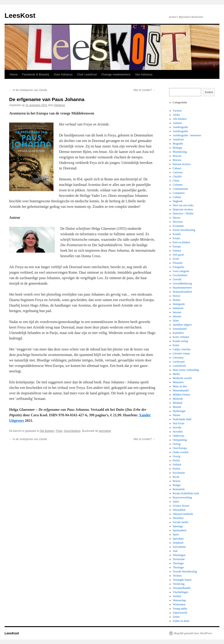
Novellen (178, 432)
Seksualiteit (179, 510)
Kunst (176, 345)
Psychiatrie (179, 473)
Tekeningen (179, 555)
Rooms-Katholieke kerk (186, 493)
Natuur (177, 415)
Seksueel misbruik (183, 514)
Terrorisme (179, 559)
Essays (177, 238)
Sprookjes (178, 539)
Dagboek (178, 201)
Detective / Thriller (183, 214)
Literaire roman (181, 353)
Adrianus (60, 105)
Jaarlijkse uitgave (182, 325)
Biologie (177, 148)
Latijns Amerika (182, 349)
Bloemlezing (180, 152)
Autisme (177, 123)
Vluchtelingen (181, 592)
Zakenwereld (180, 613)
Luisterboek (179, 366)
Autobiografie (180, 127)
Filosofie (178, 263)
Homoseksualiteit (182, 292)
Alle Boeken (47, 431)
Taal (175, 551)
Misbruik (178, 399)
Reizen (177, 481)
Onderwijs (179, 436)
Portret (177, 469)
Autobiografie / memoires (187, 135)
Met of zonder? (145, 90)
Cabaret (177, 168)
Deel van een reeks (183, 205)
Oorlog (177, 444)
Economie (178, 226)
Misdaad (177, 403)
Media (176, 374)
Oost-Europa (180, 448)
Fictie (59, 431)
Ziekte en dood (181, 621)
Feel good (178, 255)
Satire (176, 502)
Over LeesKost (87, 74)
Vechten (177, 576)
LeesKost (20, 15)
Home (14, 74)
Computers (179, 193)
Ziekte (176, 617)
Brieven (177, 156)
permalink (105, 431)
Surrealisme (179, 547)
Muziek (177, 407)
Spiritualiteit (180, 530)
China (176, 181)
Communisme (180, 189)
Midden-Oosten (181, 395)
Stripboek (178, 543)
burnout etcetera (182, 164)
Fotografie (179, 267)
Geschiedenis (72, 431)
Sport (176, 534)
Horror (177, 296)
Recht (176, 477)
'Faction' (177, 111)
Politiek (177, 465)
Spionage (178, 526)
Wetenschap (179, 600)
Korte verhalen (181, 337)
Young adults (180, 609)
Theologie (178, 563)
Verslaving (179, 584)
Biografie (178, 144)
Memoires (178, 382)
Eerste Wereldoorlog (184, 230)
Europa (177, 246)
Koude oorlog (180, 341)
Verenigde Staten (182, 580)
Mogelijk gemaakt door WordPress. (193, 633)
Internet (177, 312)
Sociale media (181, 522)
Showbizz (178, 518)
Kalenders (178, 333)
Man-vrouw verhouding (186, 370)
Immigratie (179, 304)
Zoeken (209, 92)
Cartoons (178, 172)
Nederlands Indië (182, 419)
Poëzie (176, 460)
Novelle (177, 428)
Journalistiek (180, 329)
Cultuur (177, 197)
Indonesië (178, 308)
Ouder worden (181, 452)
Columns (178, 185)
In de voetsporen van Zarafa (28, 90)
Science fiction (181, 506)
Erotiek (177, 234)
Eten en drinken (181, 242)
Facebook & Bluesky (36, 74)
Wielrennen (179, 604)
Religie (177, 485)
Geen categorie (181, 271)
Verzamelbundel (182, 588)
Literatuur (178, 358)
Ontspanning (180, 440)
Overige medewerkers (116, 74)
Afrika (176, 115)
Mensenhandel (181, 390)
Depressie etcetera (183, 209)
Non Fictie (179, 423)
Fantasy (177, 251)
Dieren (177, 218)
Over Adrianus (63, 74)
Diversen (178, 222)
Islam (176, 321)
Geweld (177, 279)
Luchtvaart (179, 362)
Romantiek (179, 489)
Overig (177, 456)
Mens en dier (180, 386)
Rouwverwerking (182, 497)
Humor (177, 300)
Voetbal (177, 596)
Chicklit (177, 176)
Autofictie (178, 139)
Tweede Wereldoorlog (185, 572)
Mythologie (179, 411)
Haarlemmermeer (182, 288)
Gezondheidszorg (182, 283)
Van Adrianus (144, 74)
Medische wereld (182, 378)
